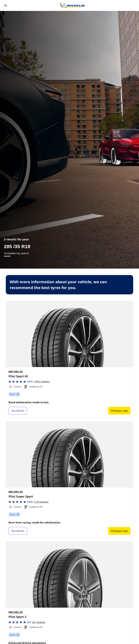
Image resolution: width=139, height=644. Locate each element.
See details (18, 411)
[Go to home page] (72, 5)
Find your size (119, 411)
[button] (29, 382)
